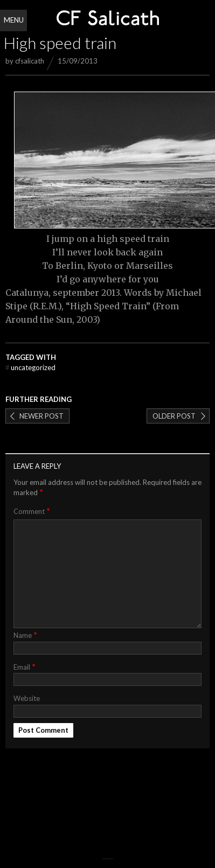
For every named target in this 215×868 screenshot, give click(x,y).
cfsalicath (30, 61)
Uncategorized (30, 367)
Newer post (41, 416)
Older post (174, 416)
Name (25, 634)
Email (25, 666)
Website (27, 698)
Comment (32, 511)
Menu (14, 20)
